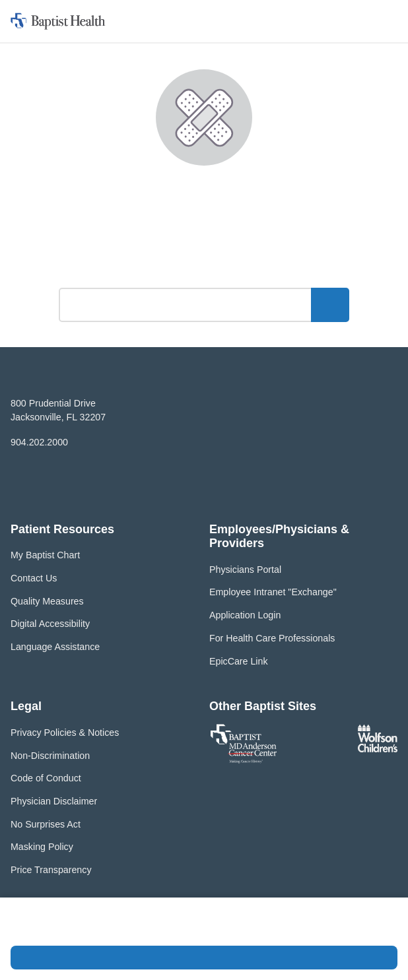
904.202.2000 (39, 442)
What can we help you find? (204, 270)
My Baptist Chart (45, 555)
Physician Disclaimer (54, 801)
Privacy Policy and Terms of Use (206, 929)
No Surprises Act (46, 824)
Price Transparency (51, 870)
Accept (204, 958)
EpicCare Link (239, 661)
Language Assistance (55, 647)
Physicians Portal (245, 570)
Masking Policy (42, 847)
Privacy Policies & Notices (65, 733)
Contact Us (34, 578)
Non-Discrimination (50, 756)
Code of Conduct (46, 778)
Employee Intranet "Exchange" (273, 592)
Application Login (245, 615)
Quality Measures (47, 601)
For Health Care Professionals (272, 638)
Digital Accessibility (50, 624)
